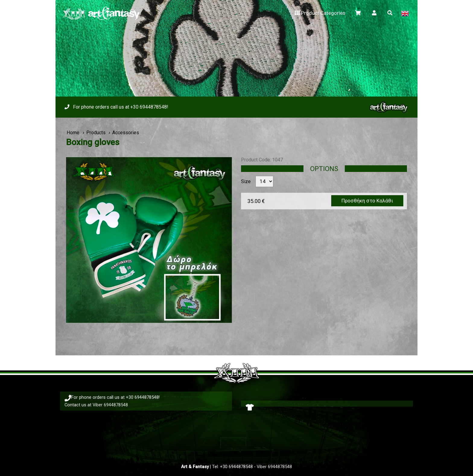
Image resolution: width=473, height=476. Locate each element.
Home (73, 133)
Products (96, 133)
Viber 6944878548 (110, 405)
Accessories (126, 133)
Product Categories (320, 13)
